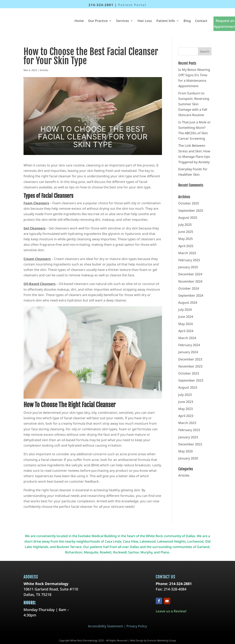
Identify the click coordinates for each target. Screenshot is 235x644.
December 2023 (190, 359)
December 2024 (190, 274)
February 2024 (189, 345)
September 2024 (191, 295)
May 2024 (186, 324)
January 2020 (188, 458)
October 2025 (189, 203)
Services (123, 21)
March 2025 (187, 253)
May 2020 (186, 451)
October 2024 (189, 288)
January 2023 (188, 437)
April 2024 (186, 331)
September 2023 (191, 380)
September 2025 (191, 211)
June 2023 (186, 402)
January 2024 (188, 352)
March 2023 (187, 423)
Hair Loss (145, 21)
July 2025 (185, 225)
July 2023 (185, 395)
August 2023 (188, 387)
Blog (187, 21)
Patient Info (166, 21)
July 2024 (185, 310)
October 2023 (189, 373)
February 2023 (189, 430)
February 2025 (189, 260)
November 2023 (190, 366)
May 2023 (186, 409)
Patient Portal (132, 5)
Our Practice (98, 21)
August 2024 (188, 302)
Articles (44, 70)
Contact (201, 21)
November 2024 (190, 281)
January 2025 (188, 267)
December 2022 (190, 444)
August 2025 (188, 218)
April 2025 (186, 246)
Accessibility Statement (105, 626)
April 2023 (186, 416)
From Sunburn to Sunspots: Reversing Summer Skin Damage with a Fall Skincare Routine (194, 104)
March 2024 (187, 338)
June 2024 (186, 317)
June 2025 (186, 232)
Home (79, 21)
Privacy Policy (137, 626)
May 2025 (186, 239)
